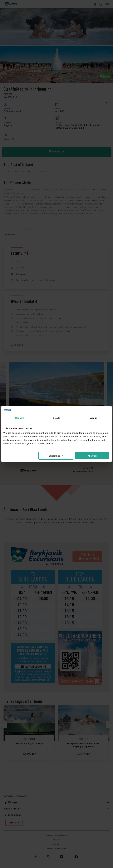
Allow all (92, 456)
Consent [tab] (20, 418)
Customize (56, 456)
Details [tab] (56, 418)
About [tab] (93, 418)
